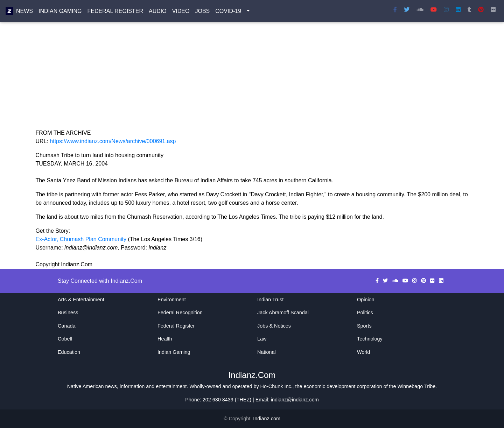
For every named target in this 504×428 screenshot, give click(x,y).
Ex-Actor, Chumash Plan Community (82, 239)
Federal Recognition (180, 313)
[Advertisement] (245, 80)
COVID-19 (228, 12)
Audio (158, 12)
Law (262, 339)
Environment (172, 300)
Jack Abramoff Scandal (283, 313)
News (24, 12)
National (267, 352)
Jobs (202, 12)
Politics (365, 313)
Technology (370, 339)
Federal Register (115, 12)
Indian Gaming (60, 12)
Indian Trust (270, 300)
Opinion (366, 300)
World (363, 352)
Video (181, 12)
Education (69, 352)
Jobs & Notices (274, 326)
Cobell (65, 339)
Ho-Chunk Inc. (276, 386)
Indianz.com (267, 419)
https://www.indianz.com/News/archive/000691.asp (113, 141)
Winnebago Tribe (417, 386)
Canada (66, 326)
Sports (364, 326)
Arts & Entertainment (81, 300)
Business (68, 313)
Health (165, 339)
